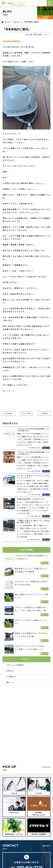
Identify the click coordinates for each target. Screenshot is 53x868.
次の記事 (44, 413)
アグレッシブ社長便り (15, 665)
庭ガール (10, 682)
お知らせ (46, 35)
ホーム (6, 22)
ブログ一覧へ (27, 413)
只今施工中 (11, 677)
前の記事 (9, 413)
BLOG (17, 22)
